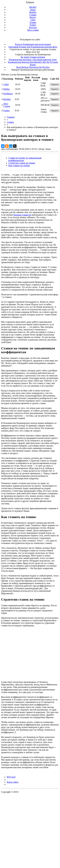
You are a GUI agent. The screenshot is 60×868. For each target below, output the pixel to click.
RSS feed (11, 777)
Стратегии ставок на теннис (22, 163)
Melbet (6, 89)
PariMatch (8, 94)
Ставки (33, 15)
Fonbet (33, 25)
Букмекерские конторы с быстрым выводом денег (33, 60)
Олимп (33, 22)
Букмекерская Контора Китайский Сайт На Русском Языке (33, 63)
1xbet (33, 20)
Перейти (55, 85)
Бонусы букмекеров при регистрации (33, 44)
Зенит (33, 10)
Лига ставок (33, 30)
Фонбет (33, 12)
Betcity (33, 17)
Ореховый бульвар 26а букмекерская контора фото (33, 47)
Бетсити (33, 27)
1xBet (6, 84)
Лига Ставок (7, 105)
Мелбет (33, 7)
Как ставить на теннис (19, 166)
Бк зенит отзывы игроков (33, 57)
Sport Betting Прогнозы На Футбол (33, 67)
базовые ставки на (22, 215)
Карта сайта (13, 782)
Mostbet (7, 99)
